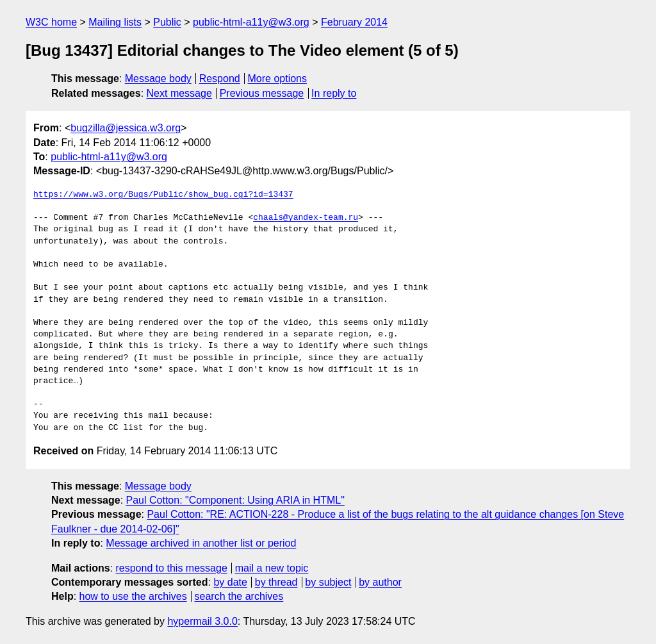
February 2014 (354, 22)
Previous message (262, 93)
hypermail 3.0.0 (202, 621)
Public (167, 22)
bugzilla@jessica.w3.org (126, 128)
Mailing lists (115, 22)
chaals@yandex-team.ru (306, 218)
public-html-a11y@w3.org (251, 22)
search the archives (239, 596)
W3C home (51, 22)
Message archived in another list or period (201, 543)
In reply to (334, 93)
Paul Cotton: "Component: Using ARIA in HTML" (235, 500)
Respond (220, 78)
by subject (328, 582)
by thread (276, 582)
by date (230, 582)
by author (380, 582)
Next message (179, 93)
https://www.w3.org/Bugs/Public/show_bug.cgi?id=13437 (163, 195)
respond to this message (171, 568)
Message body (158, 78)
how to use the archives (133, 596)
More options (278, 78)
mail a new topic (272, 568)
